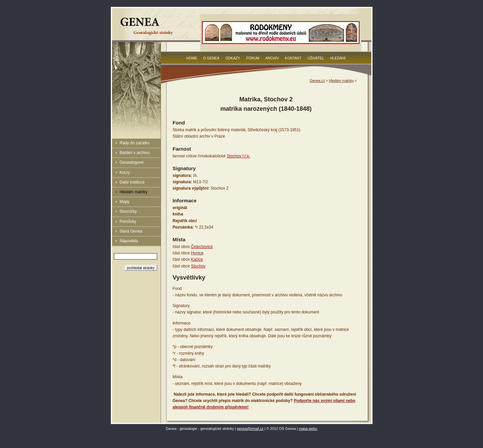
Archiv (272, 58)
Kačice (197, 259)
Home (192, 58)
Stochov (198, 266)
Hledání (338, 58)
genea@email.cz (250, 429)
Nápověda (129, 241)
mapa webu (308, 429)
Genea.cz (317, 81)
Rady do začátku (135, 143)
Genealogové (132, 162)
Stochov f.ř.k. (238, 156)
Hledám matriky (134, 192)
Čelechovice (202, 247)
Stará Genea (131, 231)
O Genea (211, 58)
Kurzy (125, 172)
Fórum (253, 58)
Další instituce (132, 182)
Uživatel (316, 58)
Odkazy (233, 58)
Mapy (125, 202)
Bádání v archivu (135, 153)
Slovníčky (128, 211)
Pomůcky (128, 221)
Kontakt (293, 58)
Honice (197, 253)
